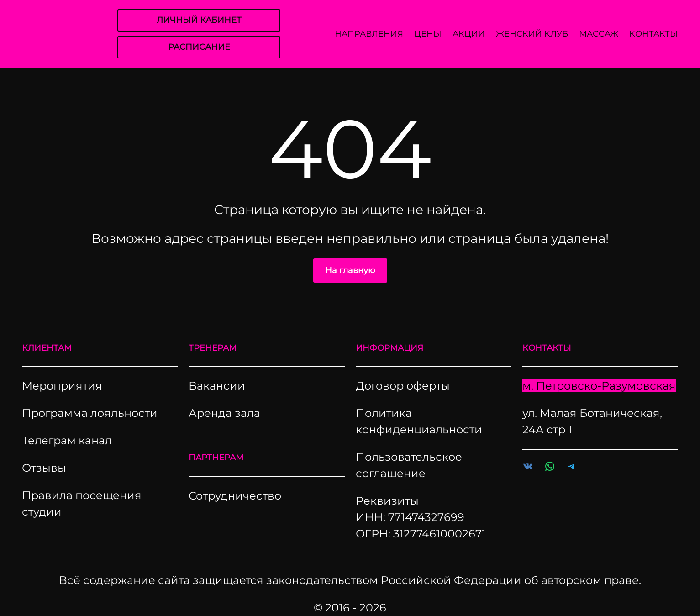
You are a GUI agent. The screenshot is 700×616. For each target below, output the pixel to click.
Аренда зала (224, 413)
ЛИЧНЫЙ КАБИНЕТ (199, 20)
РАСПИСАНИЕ (199, 47)
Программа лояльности (90, 413)
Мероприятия (62, 386)
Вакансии (217, 386)
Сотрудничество (235, 496)
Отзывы (44, 468)
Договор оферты (403, 386)
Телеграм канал (67, 440)
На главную (350, 270)
